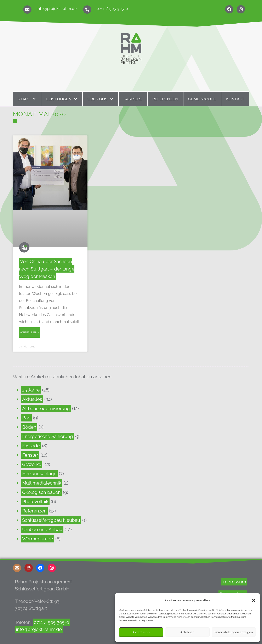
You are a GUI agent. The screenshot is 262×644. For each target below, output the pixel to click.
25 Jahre (31, 390)
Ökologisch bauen (41, 492)
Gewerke (32, 464)
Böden (29, 427)
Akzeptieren (141, 632)
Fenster (30, 455)
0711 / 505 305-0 (112, 9)
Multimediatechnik (42, 483)
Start (27, 99)
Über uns (101, 99)
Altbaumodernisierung (46, 408)
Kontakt (235, 99)
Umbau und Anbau (42, 529)
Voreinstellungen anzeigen (234, 632)
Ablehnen (187, 632)
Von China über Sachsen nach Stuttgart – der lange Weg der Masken (47, 269)
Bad (26, 418)
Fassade (31, 446)
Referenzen (165, 99)
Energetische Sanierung (48, 436)
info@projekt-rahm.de (57, 9)
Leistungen (62, 99)
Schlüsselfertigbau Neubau (51, 520)
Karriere (133, 99)
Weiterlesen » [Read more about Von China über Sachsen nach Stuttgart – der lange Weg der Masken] (30, 333)
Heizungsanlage (39, 474)
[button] (254, 600)
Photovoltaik (35, 502)
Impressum (234, 582)
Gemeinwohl (202, 99)
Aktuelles (32, 399)
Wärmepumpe (38, 539)
